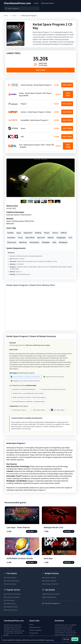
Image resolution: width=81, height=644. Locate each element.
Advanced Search (47, 3)
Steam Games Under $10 (50, 584)
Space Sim (41, 238)
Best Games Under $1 (49, 578)
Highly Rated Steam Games (51, 594)
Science (55, 233)
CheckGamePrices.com (17, 3)
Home (36, 3)
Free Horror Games (10, 584)
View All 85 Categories (52, 603)
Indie (54, 242)
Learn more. (50, 640)
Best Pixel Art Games (11, 610)
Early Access (12, 242)
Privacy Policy (34, 633)
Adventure (23, 242)
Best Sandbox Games (11, 607)
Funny (20, 238)
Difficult (64, 233)
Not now (66, 639)
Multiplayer (63, 242)
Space (19, 233)
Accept (75, 639)
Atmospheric (34, 242)
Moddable (46, 242)
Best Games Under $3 (49, 581)
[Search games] (20, 8)
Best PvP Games (9, 600)
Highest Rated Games (49, 597)
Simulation (11, 238)
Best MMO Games (10, 604)
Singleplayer (61, 238)
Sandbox (11, 233)
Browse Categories (36, 630)
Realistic (51, 238)
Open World (30, 238)
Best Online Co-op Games (12, 594)
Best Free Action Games (12, 581)
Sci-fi (70, 238)
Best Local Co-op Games (12, 597)
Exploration (28, 233)
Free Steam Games (10, 578)
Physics (47, 233)
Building (38, 233)
